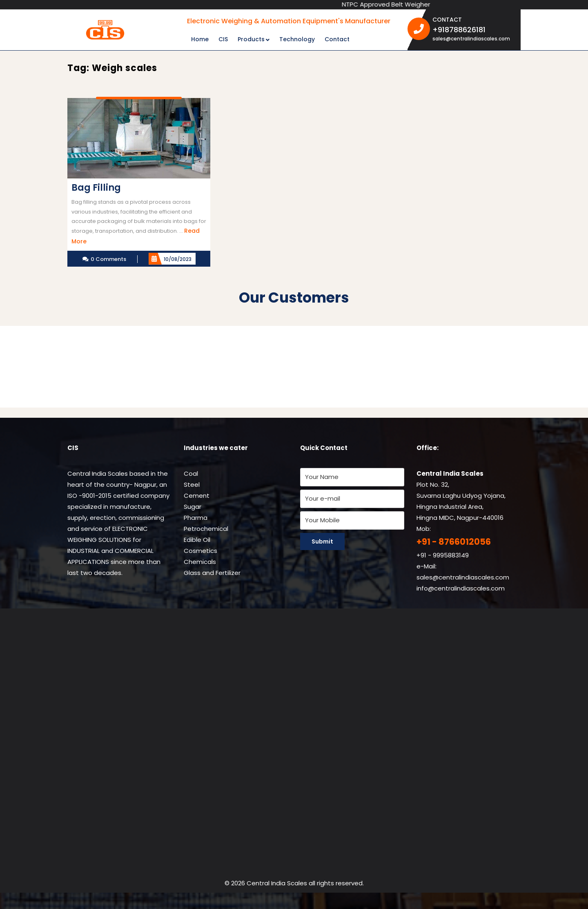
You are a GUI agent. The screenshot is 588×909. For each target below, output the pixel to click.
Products (251, 39)
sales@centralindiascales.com (471, 39)
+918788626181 (473, 29)
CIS (223, 39)
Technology (297, 39)
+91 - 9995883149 (443, 555)
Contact (337, 39)
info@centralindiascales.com (461, 588)
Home (200, 39)
